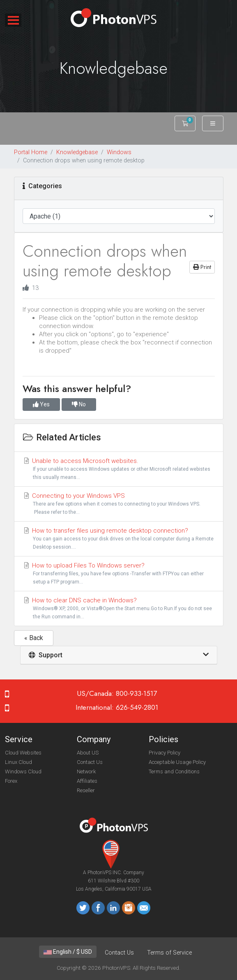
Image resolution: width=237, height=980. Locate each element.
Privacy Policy (165, 753)
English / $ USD (68, 952)
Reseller (86, 790)
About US (88, 753)
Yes (41, 404)
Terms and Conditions (174, 771)
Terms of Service (169, 953)
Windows (119, 152)
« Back (34, 638)
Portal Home (31, 152)
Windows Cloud (23, 771)
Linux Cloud (18, 762)
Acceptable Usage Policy (177, 762)
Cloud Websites (23, 753)
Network (86, 771)
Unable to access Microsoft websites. (119, 469)
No (79, 404)
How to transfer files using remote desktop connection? (119, 539)
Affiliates (87, 781)
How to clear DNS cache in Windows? (119, 609)
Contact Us (90, 762)
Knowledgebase (77, 152)
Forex (11, 781)
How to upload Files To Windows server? (119, 574)
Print (202, 267)
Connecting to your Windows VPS (119, 504)
